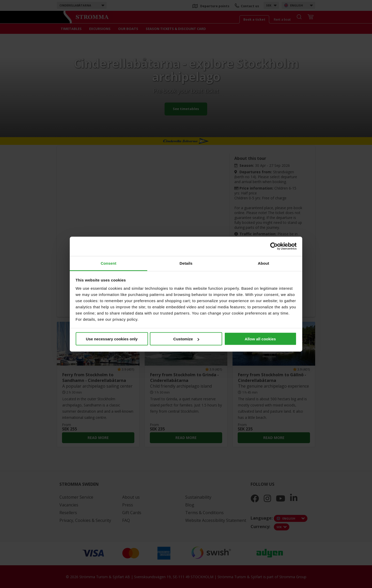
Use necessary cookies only (112, 339)
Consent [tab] (109, 263)
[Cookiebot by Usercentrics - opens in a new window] (274, 246)
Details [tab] (186, 263)
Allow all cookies (260, 339)
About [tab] (263, 263)
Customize (186, 339)
